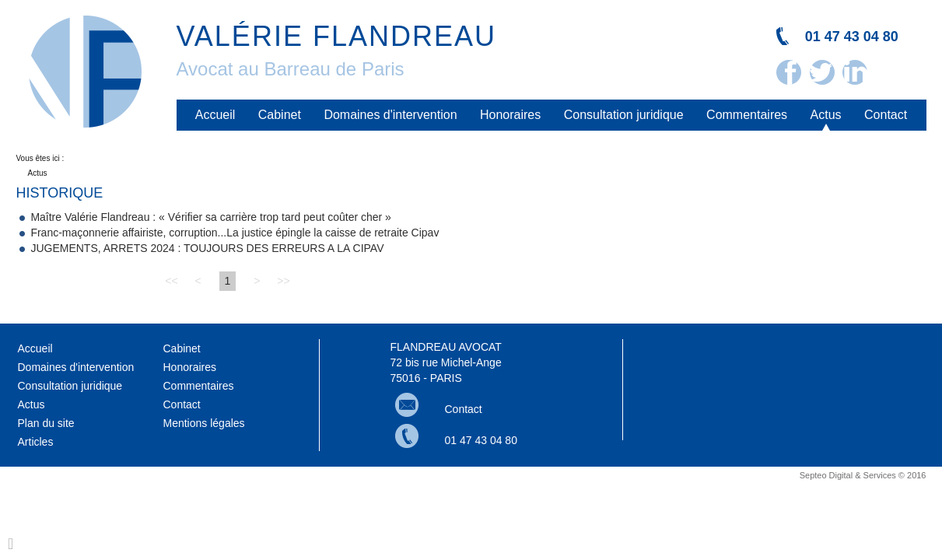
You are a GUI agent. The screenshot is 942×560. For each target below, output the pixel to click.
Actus (826, 115)
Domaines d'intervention (390, 115)
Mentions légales (204, 423)
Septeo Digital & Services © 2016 (863, 475)
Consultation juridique (624, 115)
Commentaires (747, 115)
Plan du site (46, 423)
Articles (36, 442)
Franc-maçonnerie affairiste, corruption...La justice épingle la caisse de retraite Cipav (235, 233)
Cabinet (280, 115)
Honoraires (510, 115)
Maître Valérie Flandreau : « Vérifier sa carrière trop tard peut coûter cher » (211, 217)
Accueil (215, 115)
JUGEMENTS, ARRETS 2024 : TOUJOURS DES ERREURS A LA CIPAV (207, 248)
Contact (886, 115)
